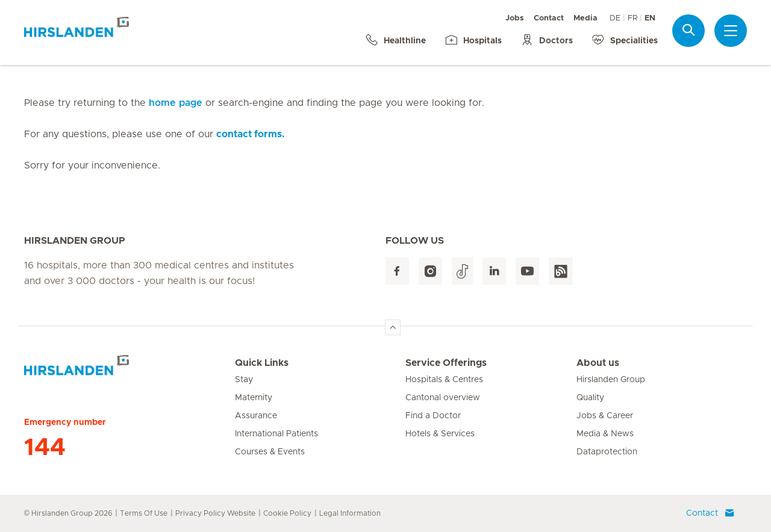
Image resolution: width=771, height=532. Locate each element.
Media (585, 18)
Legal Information (350, 513)
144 (45, 448)
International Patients (276, 434)
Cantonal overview (443, 398)
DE (615, 18)
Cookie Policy (287, 513)
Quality (590, 398)
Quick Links (262, 363)
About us (598, 363)
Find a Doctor (433, 416)
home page (176, 103)
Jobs (515, 18)
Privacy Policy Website (215, 513)
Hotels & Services (440, 434)
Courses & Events (270, 452)
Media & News (605, 434)
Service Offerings (446, 363)
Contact (549, 18)
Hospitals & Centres (444, 380)
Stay (244, 380)
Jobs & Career (605, 416)
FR (632, 18)
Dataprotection (607, 452)
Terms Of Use (144, 513)
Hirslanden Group (611, 380)
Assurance (256, 416)
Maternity (254, 398)
